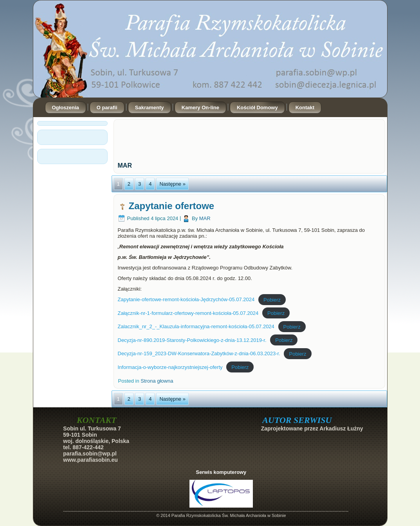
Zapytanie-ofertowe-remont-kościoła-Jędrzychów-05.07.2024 (186, 299)
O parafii (107, 108)
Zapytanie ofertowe (172, 206)
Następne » (172, 184)
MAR (205, 218)
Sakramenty (150, 108)
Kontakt (305, 108)
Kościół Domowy (257, 108)
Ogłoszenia (66, 108)
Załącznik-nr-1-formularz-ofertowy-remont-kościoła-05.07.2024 (188, 313)
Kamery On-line (200, 108)
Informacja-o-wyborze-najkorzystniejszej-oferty (170, 367)
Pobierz (272, 299)
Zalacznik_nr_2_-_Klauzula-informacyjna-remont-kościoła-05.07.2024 (196, 326)
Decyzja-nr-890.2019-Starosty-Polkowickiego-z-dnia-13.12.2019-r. (192, 340)
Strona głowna (157, 381)
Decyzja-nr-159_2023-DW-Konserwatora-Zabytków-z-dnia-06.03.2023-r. (199, 353)
